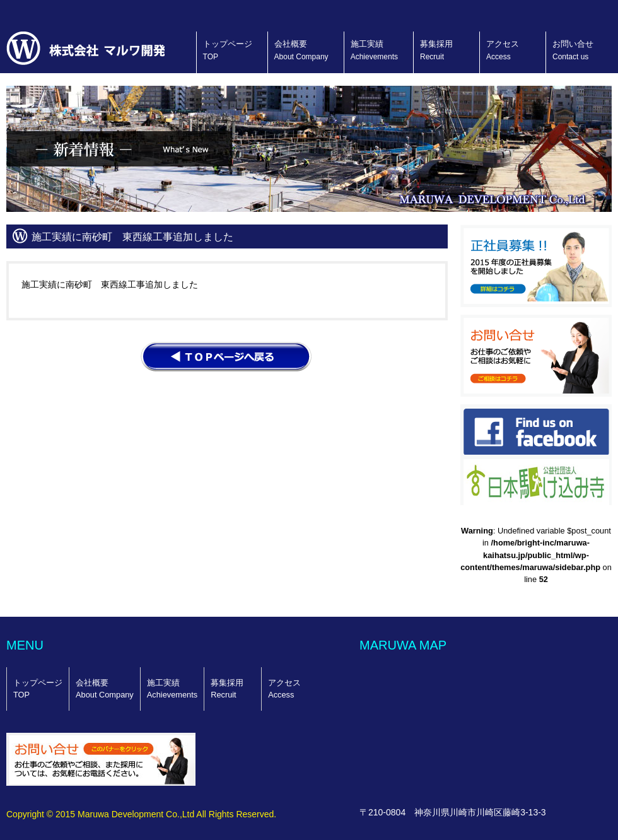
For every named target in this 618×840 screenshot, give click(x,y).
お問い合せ (573, 50)
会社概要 (301, 50)
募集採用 (436, 50)
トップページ (228, 50)
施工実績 (374, 50)
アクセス (503, 50)
